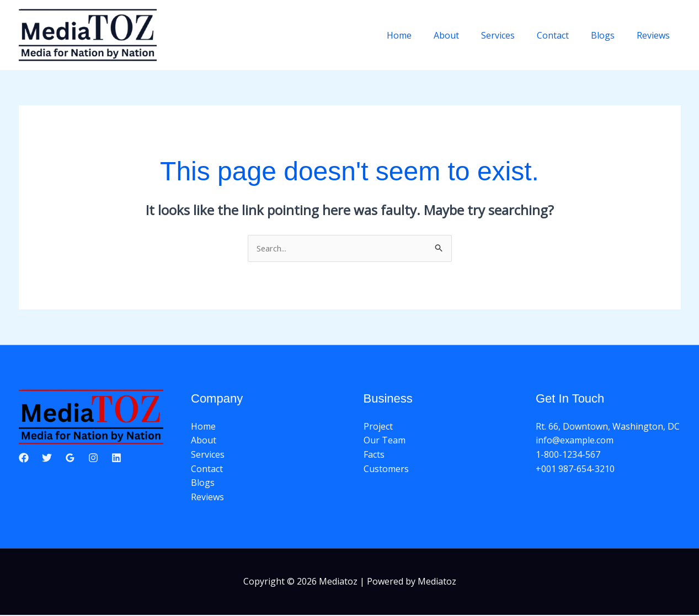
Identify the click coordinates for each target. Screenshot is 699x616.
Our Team (385, 441)
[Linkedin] (116, 458)
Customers (386, 469)
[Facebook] (24, 458)
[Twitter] (47, 458)
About (466, 35)
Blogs (609, 35)
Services (513, 35)
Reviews (655, 35)
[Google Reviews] (70, 458)
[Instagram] (93, 458)
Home (423, 35)
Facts (374, 456)
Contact (564, 35)
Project (378, 427)
